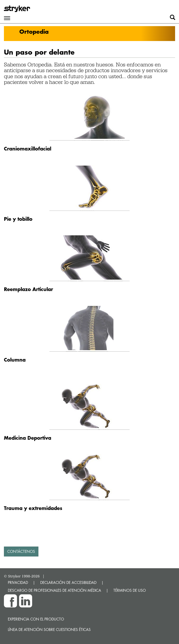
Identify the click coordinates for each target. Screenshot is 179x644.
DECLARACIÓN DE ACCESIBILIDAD (68, 582)
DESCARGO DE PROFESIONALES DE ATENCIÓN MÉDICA (54, 590)
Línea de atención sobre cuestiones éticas (49, 630)
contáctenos (21, 551)
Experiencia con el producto (36, 619)
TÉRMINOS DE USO (130, 590)
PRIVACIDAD (18, 582)
